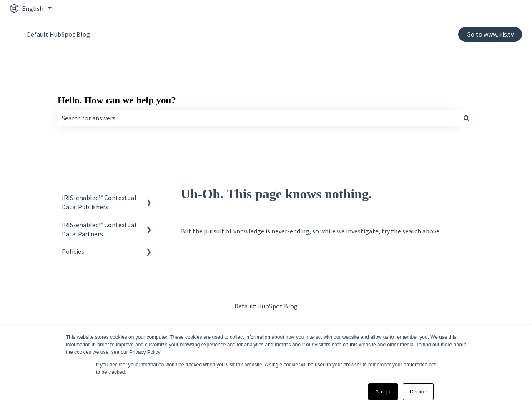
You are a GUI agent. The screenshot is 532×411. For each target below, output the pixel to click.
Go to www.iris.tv (490, 34)
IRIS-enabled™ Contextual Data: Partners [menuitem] (99, 229)
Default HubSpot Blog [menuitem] (266, 306)
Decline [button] (418, 392)
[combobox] (258, 118)
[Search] (467, 118)
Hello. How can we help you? (117, 100)
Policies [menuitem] (73, 251)
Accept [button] (383, 392)
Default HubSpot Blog (58, 34)
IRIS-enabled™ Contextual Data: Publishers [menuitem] (99, 202)
